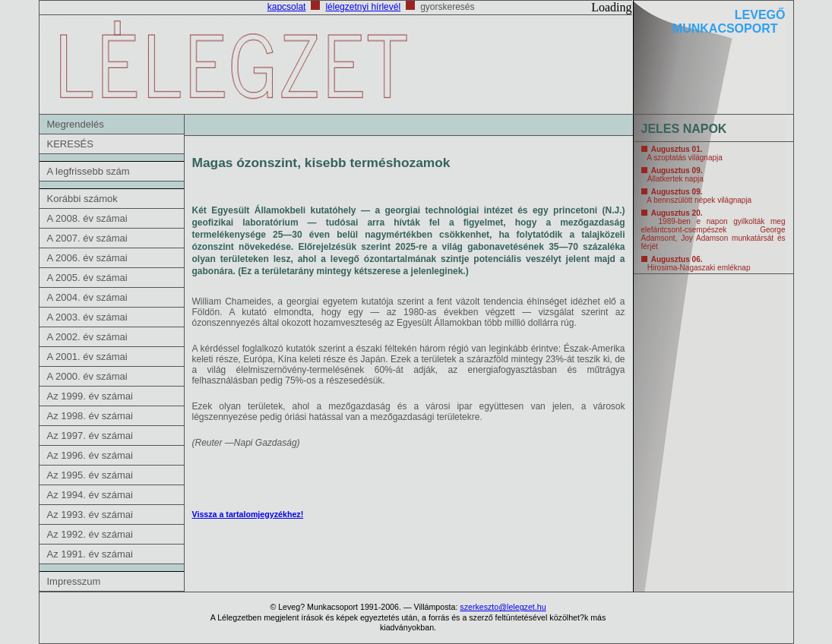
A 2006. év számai (87, 258)
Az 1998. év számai (90, 416)
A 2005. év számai (87, 278)
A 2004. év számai (87, 297)
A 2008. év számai (87, 218)
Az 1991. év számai (90, 554)
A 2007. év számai (87, 238)
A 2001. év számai (87, 357)
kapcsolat (287, 7)
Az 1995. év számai (90, 475)
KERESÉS (70, 144)
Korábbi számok (82, 199)
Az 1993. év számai (90, 515)
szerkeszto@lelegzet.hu (503, 607)
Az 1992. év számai (90, 534)
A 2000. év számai (87, 376)
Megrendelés (76, 124)
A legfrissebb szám (89, 171)
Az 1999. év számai (90, 396)
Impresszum (74, 581)
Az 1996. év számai (90, 455)
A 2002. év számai (87, 337)
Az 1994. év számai (90, 495)
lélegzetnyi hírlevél (363, 7)
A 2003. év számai (87, 317)
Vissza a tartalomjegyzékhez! (248, 514)
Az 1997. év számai (90, 436)
